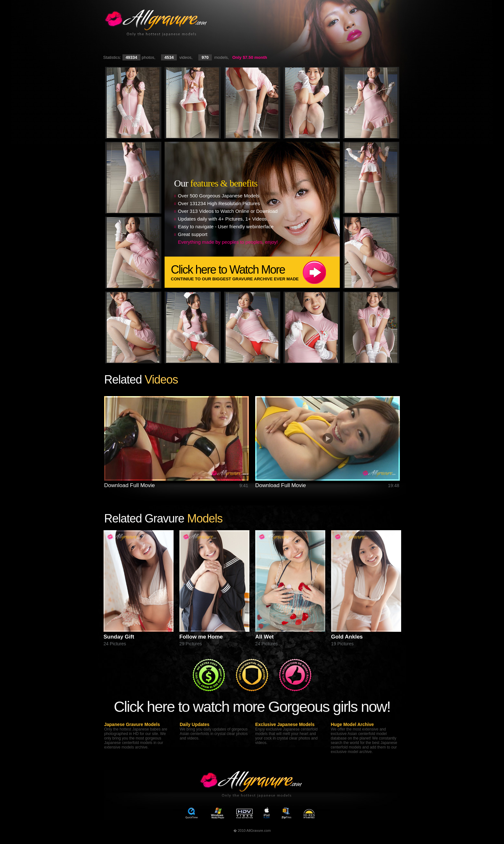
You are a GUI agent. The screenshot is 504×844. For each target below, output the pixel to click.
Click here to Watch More (255, 272)
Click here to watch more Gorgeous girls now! (252, 707)
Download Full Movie (130, 485)
